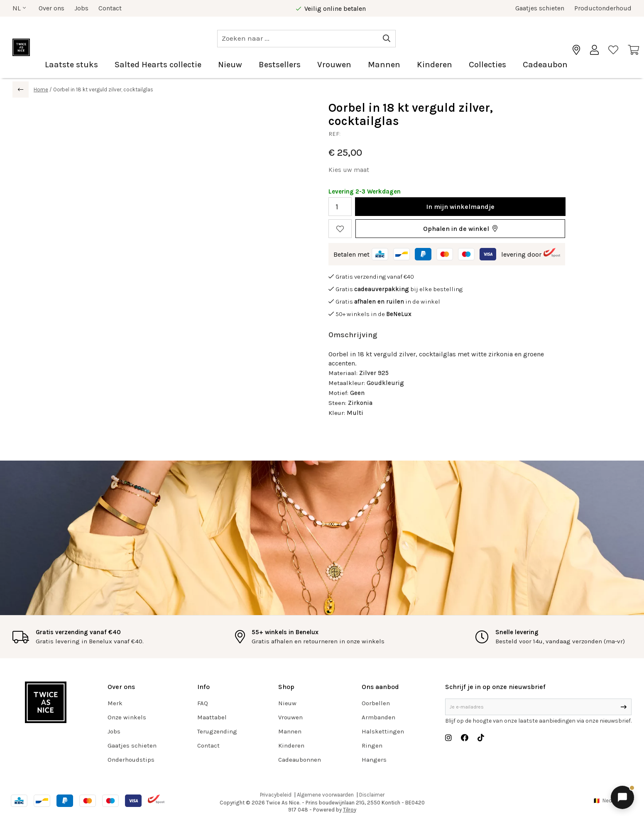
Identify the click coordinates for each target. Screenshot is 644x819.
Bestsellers (280, 65)
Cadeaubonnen (300, 760)
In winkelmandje (460, 207)
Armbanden (378, 717)
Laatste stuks (71, 65)
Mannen (384, 65)
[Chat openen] (622, 797)
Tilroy (350, 810)
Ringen (372, 745)
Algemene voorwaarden (325, 795)
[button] (460, 229)
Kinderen (435, 65)
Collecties (487, 65)
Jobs (81, 8)
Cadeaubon (545, 65)
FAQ (203, 703)
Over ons (51, 8)
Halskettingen (383, 731)
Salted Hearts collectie (158, 65)
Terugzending (217, 731)
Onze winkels (127, 717)
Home (41, 90)
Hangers (374, 760)
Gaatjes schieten (540, 8)
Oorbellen (376, 703)
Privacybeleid (276, 795)
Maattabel (212, 717)
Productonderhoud (603, 8)
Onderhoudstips (131, 760)
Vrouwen (334, 65)
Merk (115, 703)
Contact (110, 8)
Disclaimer (372, 795)
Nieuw (230, 65)
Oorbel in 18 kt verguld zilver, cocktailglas (103, 90)
